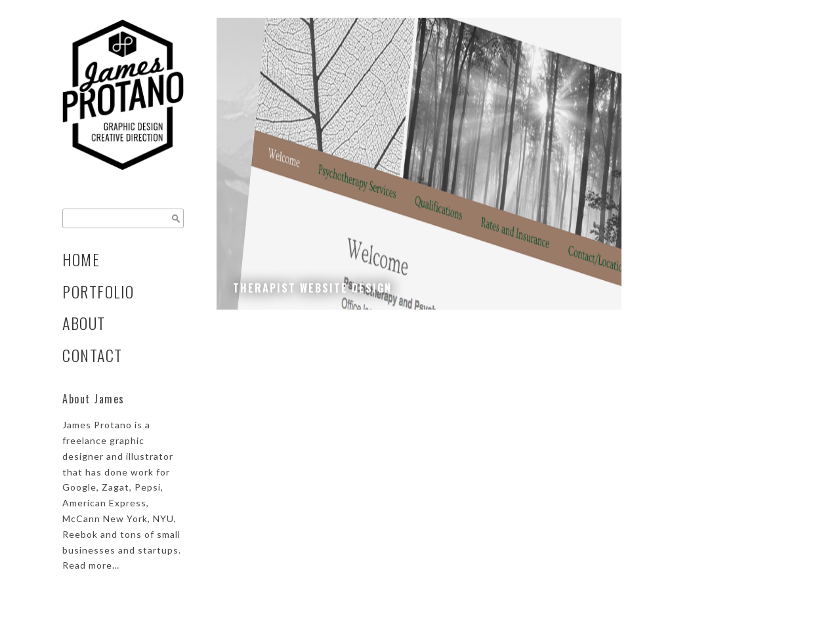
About (84, 323)
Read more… (91, 565)
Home (81, 259)
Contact (93, 355)
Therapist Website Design (312, 288)
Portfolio (98, 292)
